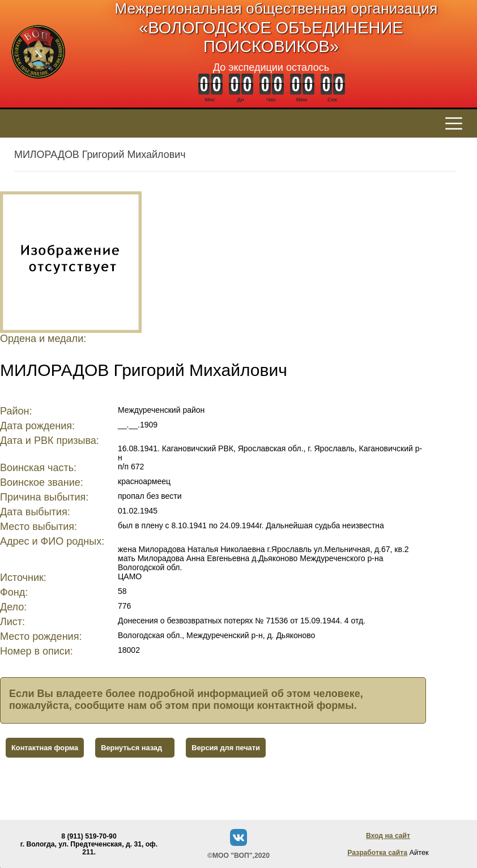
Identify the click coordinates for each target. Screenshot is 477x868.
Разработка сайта (377, 853)
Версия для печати (226, 748)
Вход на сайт (388, 836)
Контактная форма (45, 748)
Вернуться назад (131, 748)
